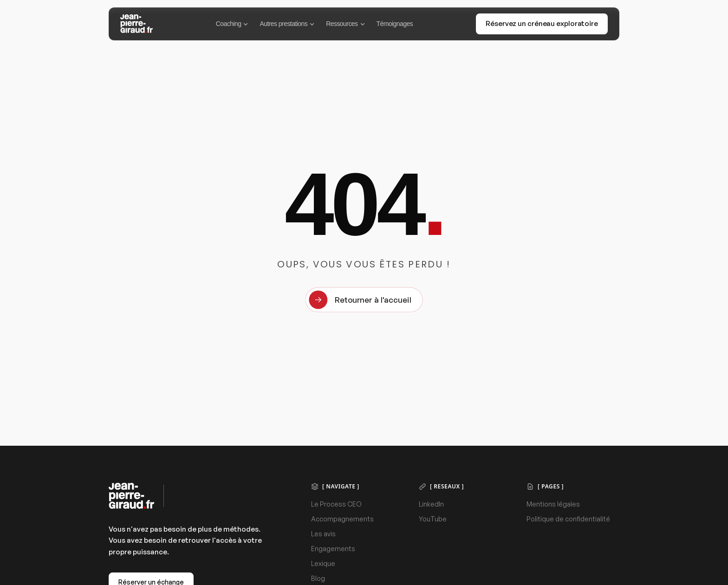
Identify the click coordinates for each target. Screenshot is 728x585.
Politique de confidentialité (568, 519)
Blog (318, 578)
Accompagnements (342, 519)
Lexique (323, 563)
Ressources (345, 24)
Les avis (323, 534)
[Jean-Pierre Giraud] (136, 24)
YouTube (433, 519)
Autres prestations (287, 24)
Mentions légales (553, 504)
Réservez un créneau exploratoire (542, 23)
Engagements (333, 549)
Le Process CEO (336, 504)
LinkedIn (431, 504)
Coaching (232, 24)
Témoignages (395, 24)
